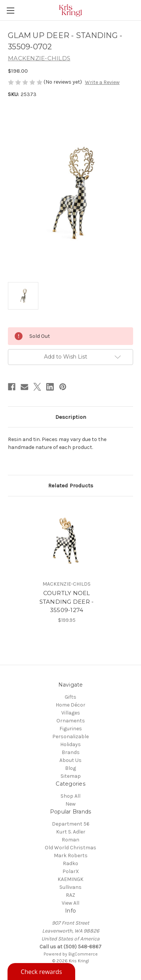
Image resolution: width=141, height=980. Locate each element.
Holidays (70, 744)
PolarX (71, 871)
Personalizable (70, 737)
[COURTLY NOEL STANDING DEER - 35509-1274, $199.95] (67, 540)
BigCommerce (83, 954)
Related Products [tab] (71, 485)
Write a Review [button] (102, 82)
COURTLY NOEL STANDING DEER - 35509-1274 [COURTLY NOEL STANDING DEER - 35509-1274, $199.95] (67, 601)
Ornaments (71, 721)
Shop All (70, 796)
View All (70, 903)
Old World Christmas (70, 848)
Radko (70, 863)
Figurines (71, 729)
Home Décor (70, 705)
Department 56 (71, 824)
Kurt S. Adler (71, 832)
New (70, 804)
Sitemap (71, 776)
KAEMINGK (70, 879)
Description (71, 417)
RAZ (70, 895)
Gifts (70, 697)
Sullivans (70, 887)
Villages (71, 713)
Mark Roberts (71, 856)
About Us (70, 760)
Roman (70, 840)
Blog (70, 768)
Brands (71, 752)
